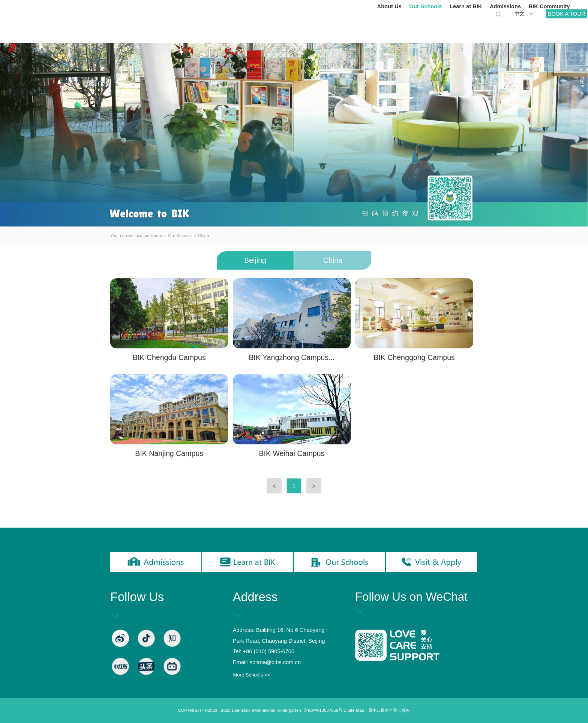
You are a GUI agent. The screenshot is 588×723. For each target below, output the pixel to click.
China (203, 235)
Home (156, 235)
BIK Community (521, 26)
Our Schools (398, 26)
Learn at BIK (438, 26)
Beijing (255, 260)
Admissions (478, 26)
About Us (361, 26)
